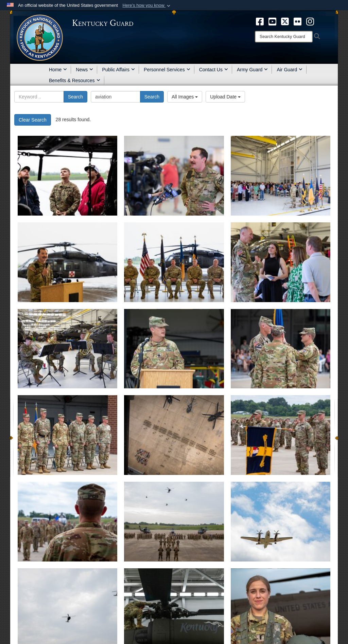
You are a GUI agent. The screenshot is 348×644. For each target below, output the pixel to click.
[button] (147, 5)
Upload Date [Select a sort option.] (225, 97)
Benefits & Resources (75, 80)
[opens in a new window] (260, 21)
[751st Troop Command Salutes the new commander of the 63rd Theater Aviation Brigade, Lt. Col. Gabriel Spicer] (281, 435)
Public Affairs (118, 70)
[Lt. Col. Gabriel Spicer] (174, 349)
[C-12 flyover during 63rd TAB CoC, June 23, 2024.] (281, 522)
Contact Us (214, 70)
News (84, 70)
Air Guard (290, 70)
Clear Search (33, 120)
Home (58, 70)
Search (75, 97)
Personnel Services (167, 70)
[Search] (284, 37)
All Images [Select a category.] (185, 97)
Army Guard (252, 70)
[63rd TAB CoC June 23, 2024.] (174, 522)
